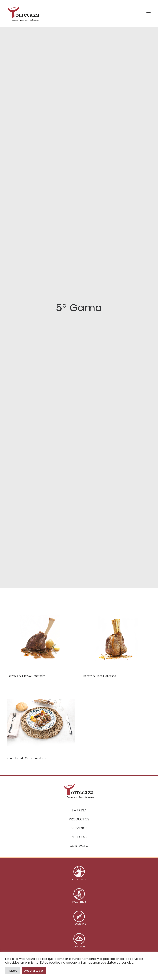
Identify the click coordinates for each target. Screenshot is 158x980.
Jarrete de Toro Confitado (99, 656)
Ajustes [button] (12, 971)
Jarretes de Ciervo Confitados (26, 656)
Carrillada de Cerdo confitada (27, 738)
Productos (79, 818)
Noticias (79, 836)
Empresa (79, 809)
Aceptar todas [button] (34, 971)
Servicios (79, 827)
